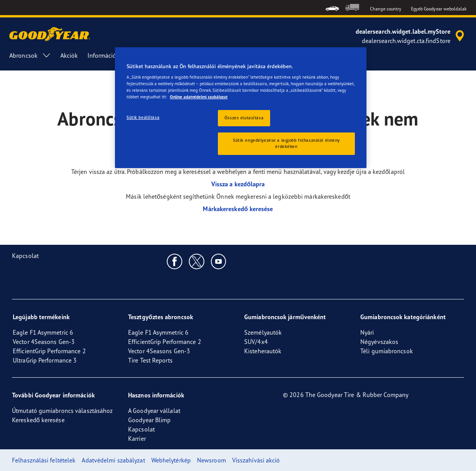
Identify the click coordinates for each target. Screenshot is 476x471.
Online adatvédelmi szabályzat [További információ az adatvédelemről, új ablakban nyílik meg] (199, 97)
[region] (241, 108)
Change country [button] (386, 9)
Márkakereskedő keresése (238, 209)
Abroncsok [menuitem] (30, 55)
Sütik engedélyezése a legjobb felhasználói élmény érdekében (286, 143)
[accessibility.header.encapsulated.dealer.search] (411, 36)
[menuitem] (332, 8)
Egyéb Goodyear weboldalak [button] (439, 9)
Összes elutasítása (244, 118)
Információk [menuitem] (110, 55)
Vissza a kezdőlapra (238, 184)
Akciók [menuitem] (69, 55)
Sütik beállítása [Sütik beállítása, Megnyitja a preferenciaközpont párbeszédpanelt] (143, 117)
